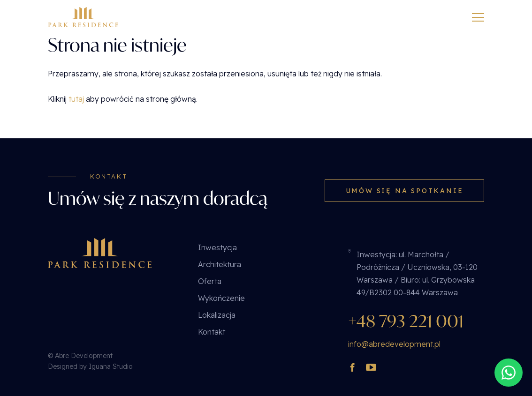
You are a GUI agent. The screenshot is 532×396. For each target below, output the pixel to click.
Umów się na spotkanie (405, 191)
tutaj (76, 99)
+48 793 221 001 (406, 321)
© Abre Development (80, 356)
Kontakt (212, 332)
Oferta (210, 281)
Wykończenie (221, 298)
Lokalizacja (217, 315)
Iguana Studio (111, 366)
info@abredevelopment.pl (394, 344)
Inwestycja (217, 247)
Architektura (220, 264)
